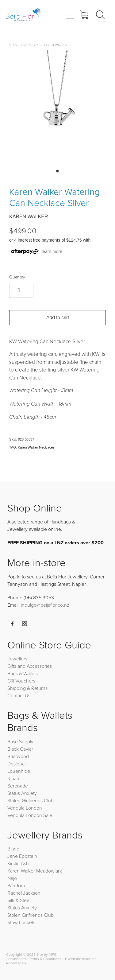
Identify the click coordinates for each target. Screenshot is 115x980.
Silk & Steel (19, 900)
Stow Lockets (21, 922)
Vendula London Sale (30, 815)
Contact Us (19, 695)
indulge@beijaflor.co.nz (45, 605)
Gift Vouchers (21, 681)
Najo (12, 878)
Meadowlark (49, 871)
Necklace (31, 45)
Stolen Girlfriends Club (31, 800)
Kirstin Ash (18, 863)
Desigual (16, 764)
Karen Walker (56, 45)
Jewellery (17, 659)
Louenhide (19, 771)
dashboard (17, 959)
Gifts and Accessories (30, 666)
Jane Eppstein (23, 856)
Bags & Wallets (23, 673)
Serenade (18, 786)
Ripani (14, 778)
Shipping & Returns (27, 688)
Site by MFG (47, 954)
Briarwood (18, 756)
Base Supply (20, 741)
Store (14, 45)
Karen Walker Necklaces (36, 447)
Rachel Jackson (24, 893)
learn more (52, 251)
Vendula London (25, 808)
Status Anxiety (22, 793)
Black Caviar (20, 749)
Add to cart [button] (58, 317)
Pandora (16, 885)
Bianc (14, 849)
